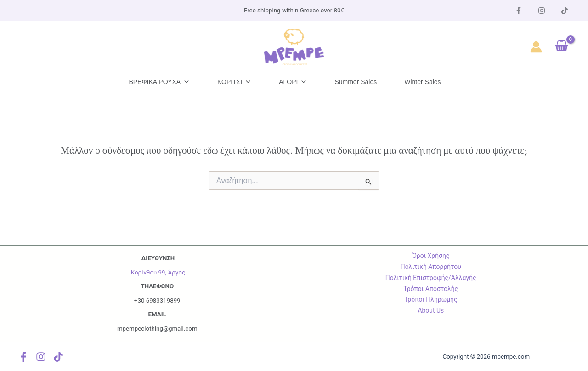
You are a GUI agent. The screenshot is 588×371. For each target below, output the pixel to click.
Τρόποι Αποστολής (431, 289)
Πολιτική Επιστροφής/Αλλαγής (431, 278)
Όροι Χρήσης (431, 256)
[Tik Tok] (565, 11)
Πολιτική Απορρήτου (431, 267)
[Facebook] (519, 11)
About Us (431, 310)
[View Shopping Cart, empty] (562, 47)
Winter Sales (422, 82)
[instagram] (542, 11)
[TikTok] (60, 357)
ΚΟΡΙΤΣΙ (234, 82)
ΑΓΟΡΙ (293, 82)
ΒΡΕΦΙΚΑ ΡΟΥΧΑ (159, 82)
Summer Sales (356, 82)
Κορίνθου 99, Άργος (158, 272)
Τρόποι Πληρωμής (431, 299)
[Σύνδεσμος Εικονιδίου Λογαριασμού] (536, 47)
